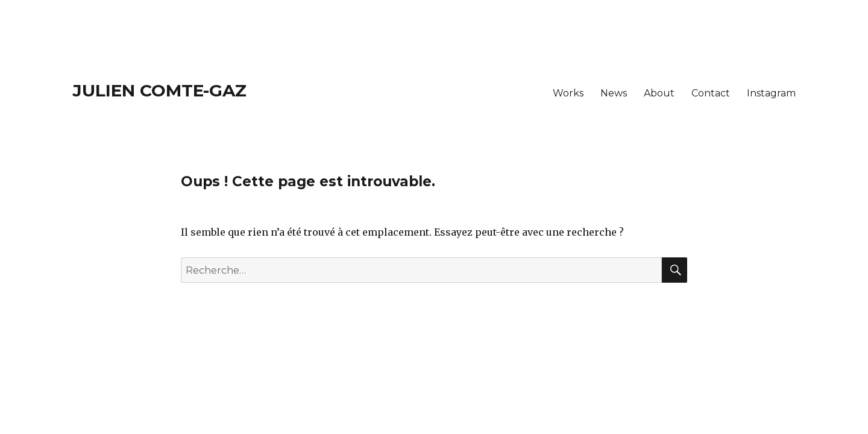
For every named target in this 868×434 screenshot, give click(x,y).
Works (568, 93)
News (614, 93)
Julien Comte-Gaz (159, 90)
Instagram (771, 93)
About (659, 93)
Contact (711, 93)
